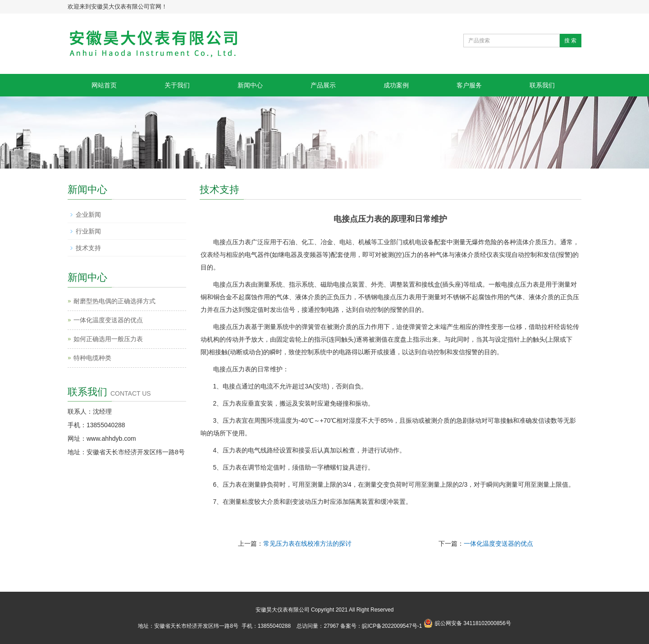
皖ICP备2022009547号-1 (392, 626)
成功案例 (396, 85)
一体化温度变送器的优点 (498, 544)
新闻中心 (250, 85)
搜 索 (570, 41)
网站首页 (104, 85)
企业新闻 (88, 215)
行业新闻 (88, 231)
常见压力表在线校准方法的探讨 (307, 544)
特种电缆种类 (92, 358)
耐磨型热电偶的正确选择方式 (114, 301)
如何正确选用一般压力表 (108, 339)
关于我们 (177, 85)
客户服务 (469, 85)
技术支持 (88, 248)
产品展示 (323, 85)
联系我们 (542, 85)
